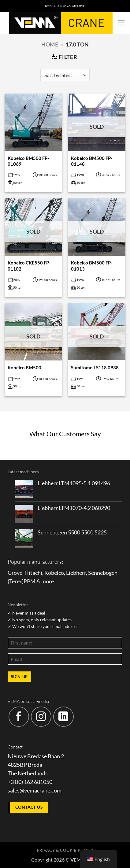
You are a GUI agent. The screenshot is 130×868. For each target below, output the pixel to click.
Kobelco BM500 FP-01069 (28, 161)
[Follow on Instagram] (41, 717)
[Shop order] (65, 75)
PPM (30, 581)
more (48, 581)
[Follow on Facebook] (19, 717)
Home (50, 44)
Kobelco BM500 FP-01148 (92, 161)
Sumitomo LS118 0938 (95, 368)
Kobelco (54, 573)
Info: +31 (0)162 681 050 (65, 6)
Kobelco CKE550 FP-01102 (29, 266)
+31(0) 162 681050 (30, 782)
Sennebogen (103, 573)
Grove (15, 573)
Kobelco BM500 (24, 368)
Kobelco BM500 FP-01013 (92, 266)
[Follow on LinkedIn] (63, 717)
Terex (16, 581)
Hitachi (33, 573)
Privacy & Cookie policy (65, 850)
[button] (121, 23)
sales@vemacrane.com (35, 790)
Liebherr (76, 573)
